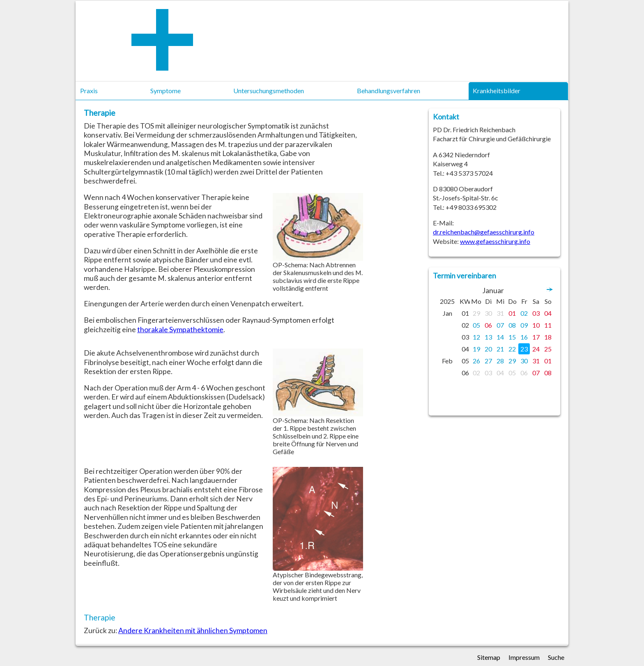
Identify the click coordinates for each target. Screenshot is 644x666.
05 (476, 325)
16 (524, 337)
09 (524, 325)
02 (524, 313)
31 (500, 313)
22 (512, 349)
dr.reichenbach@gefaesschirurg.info (484, 232)
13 (488, 337)
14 (500, 337)
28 (500, 361)
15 (512, 337)
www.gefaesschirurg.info (495, 241)
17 (536, 337)
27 (488, 361)
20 (488, 349)
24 (536, 349)
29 (476, 313)
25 (548, 349)
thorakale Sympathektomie (180, 330)
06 (488, 325)
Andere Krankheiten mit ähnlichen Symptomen (193, 630)
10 (536, 325)
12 (476, 337)
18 (548, 337)
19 (476, 349)
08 (512, 325)
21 (500, 349)
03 (536, 313)
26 (476, 361)
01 (512, 313)
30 (488, 313)
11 (548, 325)
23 (524, 349)
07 (500, 325)
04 (548, 313)
